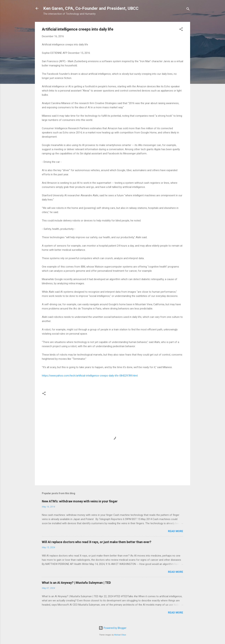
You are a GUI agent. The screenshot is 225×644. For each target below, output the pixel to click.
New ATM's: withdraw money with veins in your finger (80, 501)
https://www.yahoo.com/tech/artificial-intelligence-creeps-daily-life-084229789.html (90, 376)
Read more (176, 531)
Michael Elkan (120, 635)
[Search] (188, 10)
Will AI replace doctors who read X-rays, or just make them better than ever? (97, 542)
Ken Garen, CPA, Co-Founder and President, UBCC (91, 8)
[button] (181, 30)
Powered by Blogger (113, 628)
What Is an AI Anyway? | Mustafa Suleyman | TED (76, 583)
